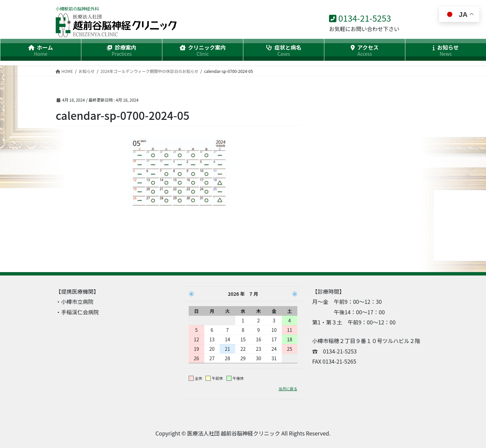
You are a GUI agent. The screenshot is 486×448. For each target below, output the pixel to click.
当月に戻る (288, 389)
